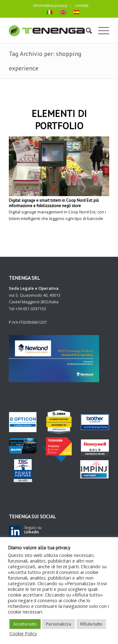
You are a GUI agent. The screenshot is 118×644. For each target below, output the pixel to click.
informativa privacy (50, 6)
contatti (82, 6)
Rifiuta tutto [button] (91, 624)
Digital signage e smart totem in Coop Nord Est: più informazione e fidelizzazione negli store (54, 203)
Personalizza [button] (59, 624)
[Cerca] (86, 30)
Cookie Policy (23, 633)
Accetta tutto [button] (25, 624)
